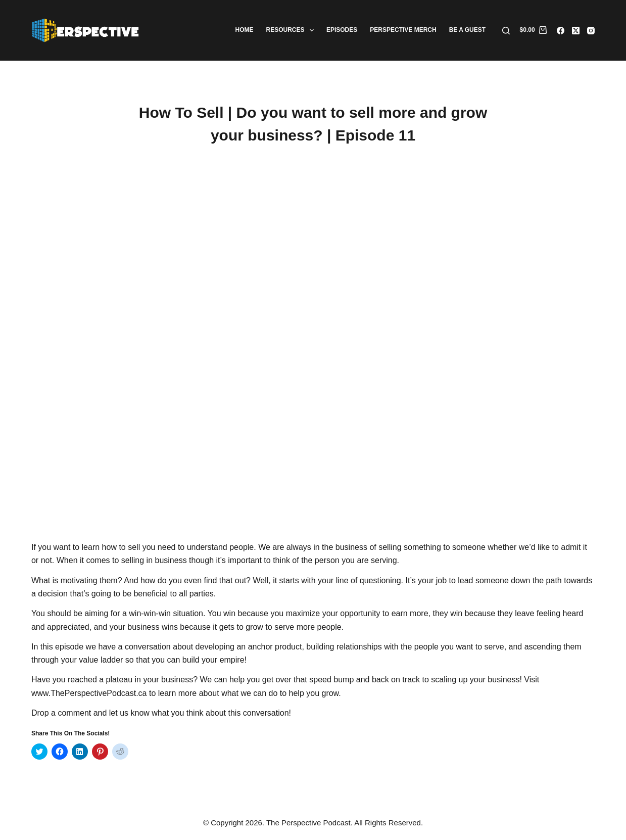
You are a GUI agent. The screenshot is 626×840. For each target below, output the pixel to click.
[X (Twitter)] (576, 31)
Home (245, 30)
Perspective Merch (403, 30)
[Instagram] (591, 31)
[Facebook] (561, 31)
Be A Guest (467, 30)
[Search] (506, 31)
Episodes (342, 30)
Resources (292, 30)
